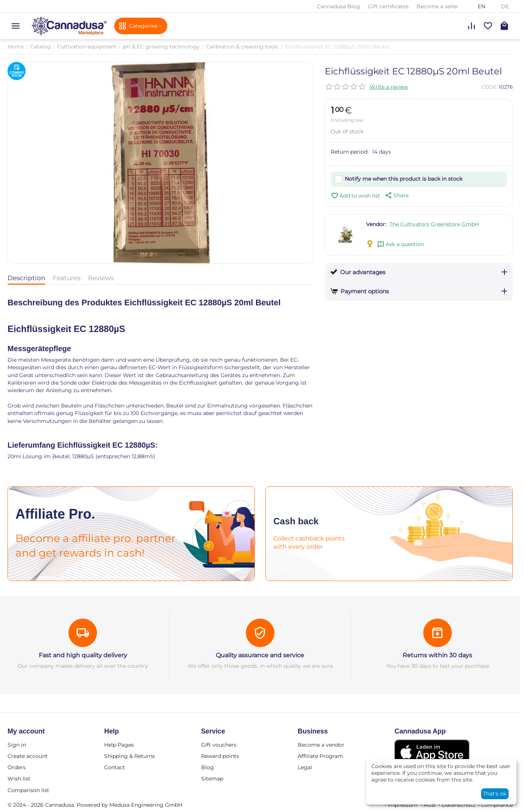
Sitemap (212, 779)
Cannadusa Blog (338, 6)
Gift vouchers (219, 745)
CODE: (490, 87)
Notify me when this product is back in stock (404, 179)
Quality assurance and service (260, 655)
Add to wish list (355, 196)
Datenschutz (458, 805)
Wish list (19, 779)
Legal (305, 767)
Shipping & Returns (129, 756)
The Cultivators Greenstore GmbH (434, 224)
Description (26, 278)
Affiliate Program (320, 756)
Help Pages (119, 745)
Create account (28, 756)
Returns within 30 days (437, 655)
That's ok (495, 794)
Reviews (101, 278)
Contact (115, 767)
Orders (17, 767)
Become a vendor (321, 745)
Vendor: (376, 224)
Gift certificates (388, 6)
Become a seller (438, 6)
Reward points (220, 756)
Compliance (497, 805)
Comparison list (28, 790)
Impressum (403, 805)
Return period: (350, 152)
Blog (207, 767)
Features (67, 278)
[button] (396, 195)
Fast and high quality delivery (83, 655)
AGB (430, 805)
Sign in (17, 745)
